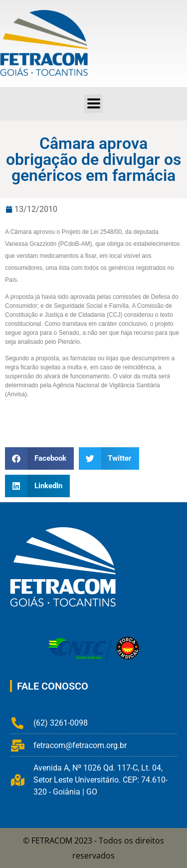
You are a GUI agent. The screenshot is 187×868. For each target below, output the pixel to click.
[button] (39, 458)
